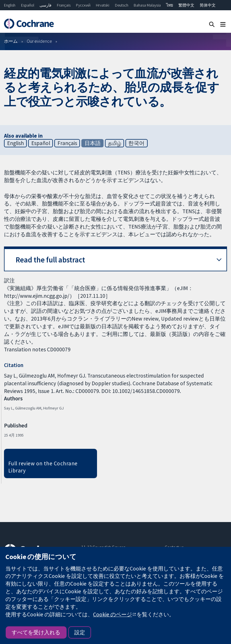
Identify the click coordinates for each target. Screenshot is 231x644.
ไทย (170, 5)
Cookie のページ (113, 614)
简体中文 (208, 5)
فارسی (46, 5)
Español (28, 5)
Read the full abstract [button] (50, 260)
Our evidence (39, 41)
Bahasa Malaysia (147, 5)
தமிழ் (115, 143)
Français (64, 5)
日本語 (93, 143)
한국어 (136, 143)
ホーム (11, 41)
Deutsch (122, 5)
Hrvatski (103, 5)
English (10, 5)
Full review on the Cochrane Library (43, 467)
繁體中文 (186, 5)
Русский (83, 5)
